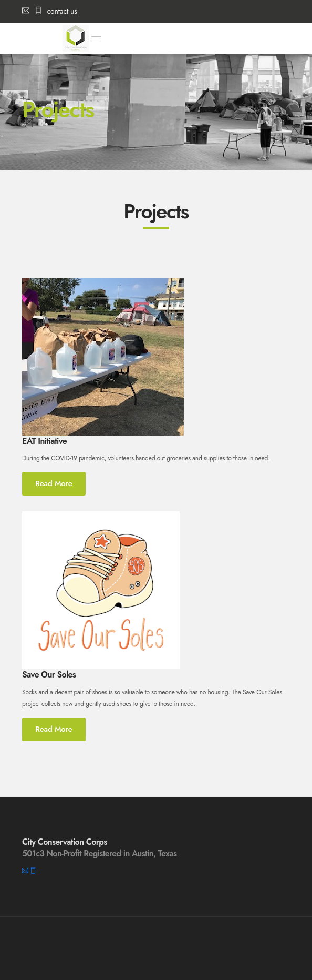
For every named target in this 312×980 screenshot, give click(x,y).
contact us (50, 11)
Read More (54, 483)
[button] (96, 39)
